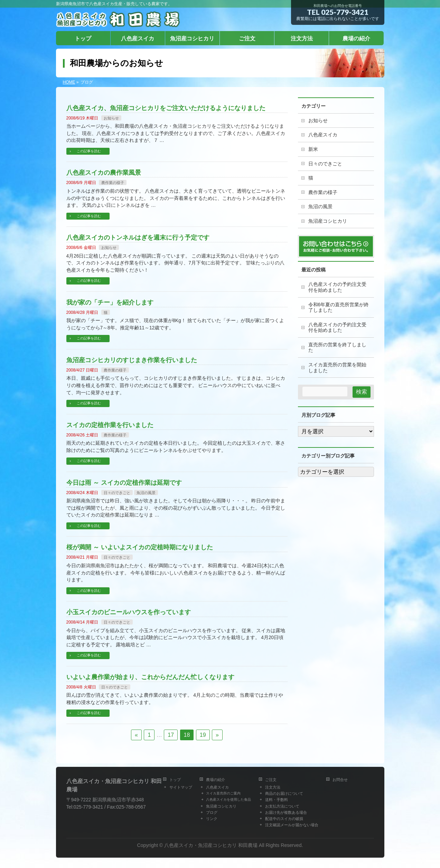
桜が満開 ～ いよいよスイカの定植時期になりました (140, 547)
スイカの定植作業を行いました (110, 425)
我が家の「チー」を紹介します (110, 302)
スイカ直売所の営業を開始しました (337, 368)
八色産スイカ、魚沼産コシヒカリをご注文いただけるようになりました (166, 108)
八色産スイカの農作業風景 (104, 172)
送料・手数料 (277, 800)
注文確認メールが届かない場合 (292, 825)
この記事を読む (89, 151)
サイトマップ (181, 787)
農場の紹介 (216, 780)
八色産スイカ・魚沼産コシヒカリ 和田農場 (211, 845)
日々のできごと (117, 493)
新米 (313, 149)
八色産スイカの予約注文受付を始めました (337, 287)
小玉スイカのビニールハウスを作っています (129, 612)
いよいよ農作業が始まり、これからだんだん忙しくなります (150, 677)
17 (171, 735)
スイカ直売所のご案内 (223, 793)
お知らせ (111, 118)
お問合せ (340, 780)
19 (203, 735)
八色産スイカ (323, 135)
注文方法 (273, 787)
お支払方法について (282, 806)
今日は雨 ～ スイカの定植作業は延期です (124, 483)
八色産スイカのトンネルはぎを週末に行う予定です (138, 237)
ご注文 (271, 780)
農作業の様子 (113, 183)
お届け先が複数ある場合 (286, 812)
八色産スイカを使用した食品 (228, 799)
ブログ (212, 812)
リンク (212, 819)
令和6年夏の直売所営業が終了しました (339, 308)
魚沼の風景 (146, 493)
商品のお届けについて (284, 793)
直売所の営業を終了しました (337, 348)
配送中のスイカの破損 (284, 819)
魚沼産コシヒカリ (328, 221)
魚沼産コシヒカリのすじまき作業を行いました (132, 360)
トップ (175, 780)
